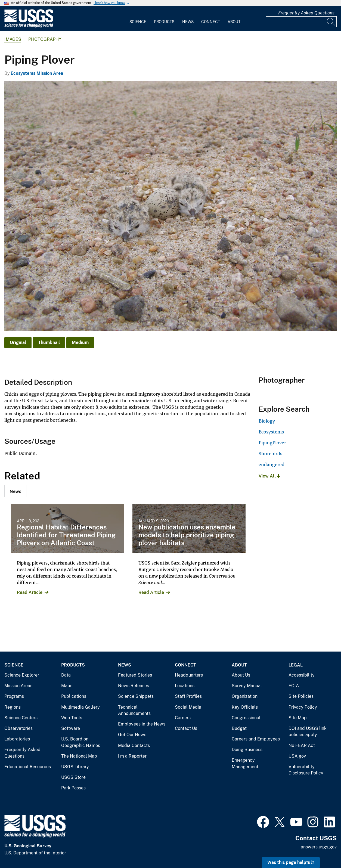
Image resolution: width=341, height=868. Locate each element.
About (234, 22)
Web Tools (72, 718)
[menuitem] (138, 18)
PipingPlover (272, 443)
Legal (296, 665)
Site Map (298, 718)
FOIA (294, 686)
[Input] (301, 22)
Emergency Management (245, 763)
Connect (211, 22)
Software (71, 728)
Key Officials (245, 707)
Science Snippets (136, 696)
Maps (67, 686)
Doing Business (247, 750)
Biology (267, 421)
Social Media (188, 707)
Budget (239, 728)
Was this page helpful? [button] (291, 862)
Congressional (246, 718)
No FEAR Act (302, 745)
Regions (13, 707)
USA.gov (297, 756)
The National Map (79, 756)
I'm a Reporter (132, 756)
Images (13, 39)
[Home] (29, 26)
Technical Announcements (134, 710)
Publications (74, 696)
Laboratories (17, 739)
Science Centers (21, 718)
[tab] (15, 491)
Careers (183, 718)
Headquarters (189, 675)
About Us (241, 675)
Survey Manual (247, 686)
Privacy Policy (303, 707)
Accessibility (302, 675)
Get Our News (132, 735)
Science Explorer (22, 675)
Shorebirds (270, 454)
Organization (245, 696)
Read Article (30, 592)
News (188, 22)
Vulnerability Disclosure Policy (306, 770)
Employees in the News (142, 724)
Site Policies (301, 696)
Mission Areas (18, 686)
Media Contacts (134, 745)
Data (66, 675)
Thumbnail (49, 342)
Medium (80, 342)
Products (164, 22)
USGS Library (75, 767)
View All (269, 476)
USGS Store (73, 777)
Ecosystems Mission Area (37, 73)
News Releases (134, 686)
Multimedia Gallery (80, 707)
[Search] (331, 22)
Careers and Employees (256, 739)
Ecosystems (271, 432)
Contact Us (186, 728)
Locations (185, 686)
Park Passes (73, 788)
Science (138, 22)
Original (18, 342)
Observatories (18, 728)
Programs (14, 696)
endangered (272, 464)
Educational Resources (28, 767)
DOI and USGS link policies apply (308, 732)
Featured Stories (135, 675)
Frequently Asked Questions (306, 13)
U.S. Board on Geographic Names (81, 742)
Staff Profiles (188, 696)
